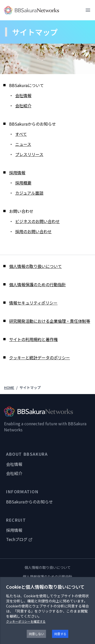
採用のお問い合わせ (33, 231)
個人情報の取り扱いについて (35, 266)
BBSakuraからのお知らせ (30, 502)
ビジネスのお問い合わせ (37, 221)
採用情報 (17, 173)
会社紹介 (23, 106)
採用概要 (23, 183)
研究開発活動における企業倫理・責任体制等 (50, 321)
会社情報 (23, 95)
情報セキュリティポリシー (33, 303)
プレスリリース (29, 154)
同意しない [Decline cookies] (36, 634)
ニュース (23, 144)
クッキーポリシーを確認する (26, 621)
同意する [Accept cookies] (60, 634)
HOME (9, 387)
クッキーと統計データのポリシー (40, 358)
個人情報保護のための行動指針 (37, 284)
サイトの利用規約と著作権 (33, 339)
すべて (21, 134)
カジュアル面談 (29, 193)
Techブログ (19, 539)
